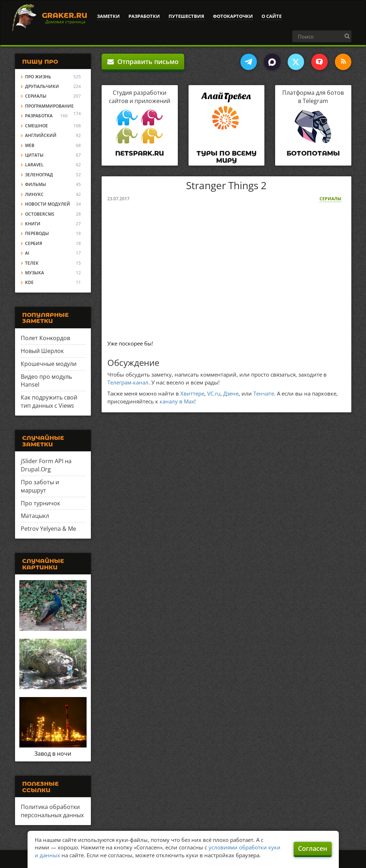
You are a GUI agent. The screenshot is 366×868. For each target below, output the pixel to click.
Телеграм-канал (128, 382)
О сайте (272, 16)
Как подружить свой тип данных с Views (49, 401)
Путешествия (186, 16)
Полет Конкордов (45, 338)
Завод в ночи (53, 754)
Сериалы (330, 199)
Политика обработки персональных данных (52, 811)
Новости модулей (48, 204)
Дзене (231, 393)
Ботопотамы (313, 153)
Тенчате (264, 393)
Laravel (34, 165)
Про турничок (40, 503)
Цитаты (34, 155)
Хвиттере (192, 393)
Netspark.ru (140, 153)
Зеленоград (39, 175)
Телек (32, 263)
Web (30, 145)
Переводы (37, 233)
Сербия (34, 243)
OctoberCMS (40, 214)
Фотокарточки (233, 16)
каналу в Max (177, 401)
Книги (33, 224)
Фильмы (36, 184)
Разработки (144, 16)
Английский (41, 135)
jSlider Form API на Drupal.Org (46, 465)
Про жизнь (38, 77)
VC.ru (214, 393)
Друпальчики (42, 86)
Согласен (313, 848)
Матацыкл (35, 516)
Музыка (35, 273)
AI (27, 253)
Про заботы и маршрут (40, 486)
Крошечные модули (49, 364)
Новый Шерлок (42, 351)
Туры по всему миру (226, 157)
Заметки (108, 16)
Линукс (34, 194)
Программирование (49, 106)
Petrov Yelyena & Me (48, 529)
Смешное (36, 126)
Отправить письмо (143, 62)
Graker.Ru (65, 15)
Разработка (39, 116)
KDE (29, 282)
